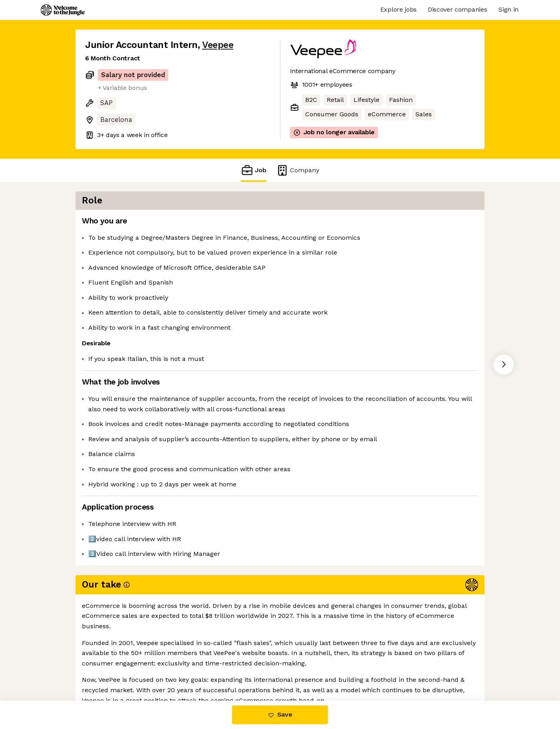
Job (254, 170)
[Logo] (63, 10)
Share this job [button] (107, 667)
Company (298, 170)
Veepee (218, 45)
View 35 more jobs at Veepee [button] (186, 667)
